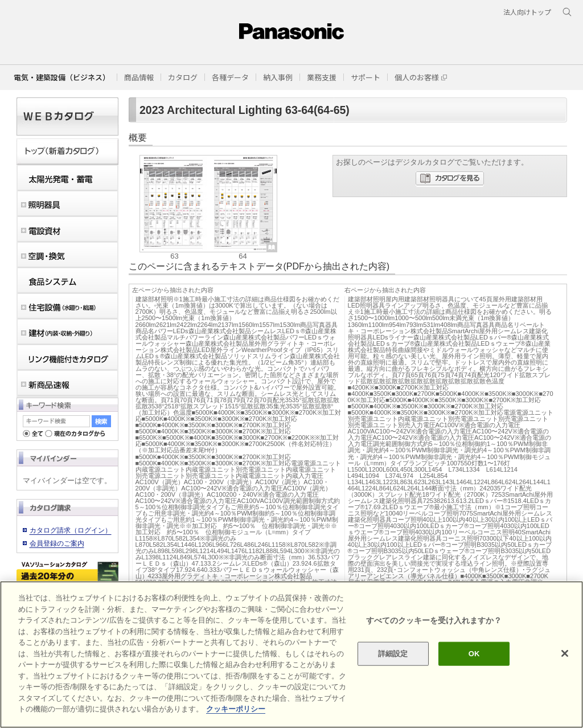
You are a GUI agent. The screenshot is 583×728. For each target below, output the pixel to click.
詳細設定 (393, 654)
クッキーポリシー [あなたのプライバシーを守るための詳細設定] (236, 709)
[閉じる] (565, 653)
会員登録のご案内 (57, 543)
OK (474, 654)
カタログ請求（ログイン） (71, 530)
